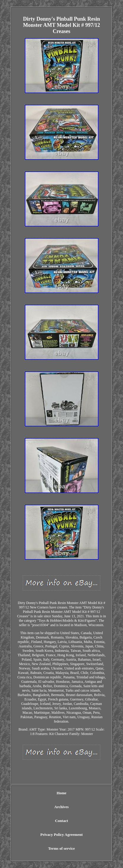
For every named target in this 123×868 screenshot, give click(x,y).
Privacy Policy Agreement (61, 835)
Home (61, 793)
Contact (61, 821)
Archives (61, 807)
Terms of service (61, 848)
